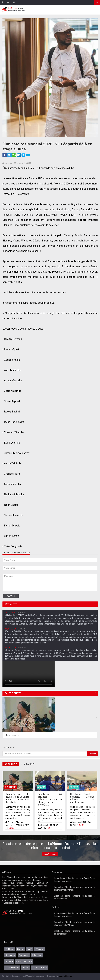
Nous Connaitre (50, 854)
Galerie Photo (13, 693)
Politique (11, 787)
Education (37, 955)
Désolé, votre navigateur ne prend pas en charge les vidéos (29, 674)
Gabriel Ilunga (65, 976)
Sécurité (40, 949)
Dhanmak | (45, 825)
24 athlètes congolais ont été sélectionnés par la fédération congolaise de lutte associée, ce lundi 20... (50, 815)
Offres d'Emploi (40, 968)
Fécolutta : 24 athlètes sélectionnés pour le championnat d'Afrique (50, 799)
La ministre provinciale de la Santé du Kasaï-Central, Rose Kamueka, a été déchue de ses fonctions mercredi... (18, 813)
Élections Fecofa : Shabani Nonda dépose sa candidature (82, 798)
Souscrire (92, 754)
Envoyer (11, 596)
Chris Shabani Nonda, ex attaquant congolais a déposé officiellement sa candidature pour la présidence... (82, 813)
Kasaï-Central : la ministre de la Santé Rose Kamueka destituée (17, 798)
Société (9, 961)
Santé (30, 949)
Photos (26, 968)
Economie (24, 955)
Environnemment (24, 961)
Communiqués (12, 968)
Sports (41, 787)
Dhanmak (8, 163)
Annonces (10, 955)
